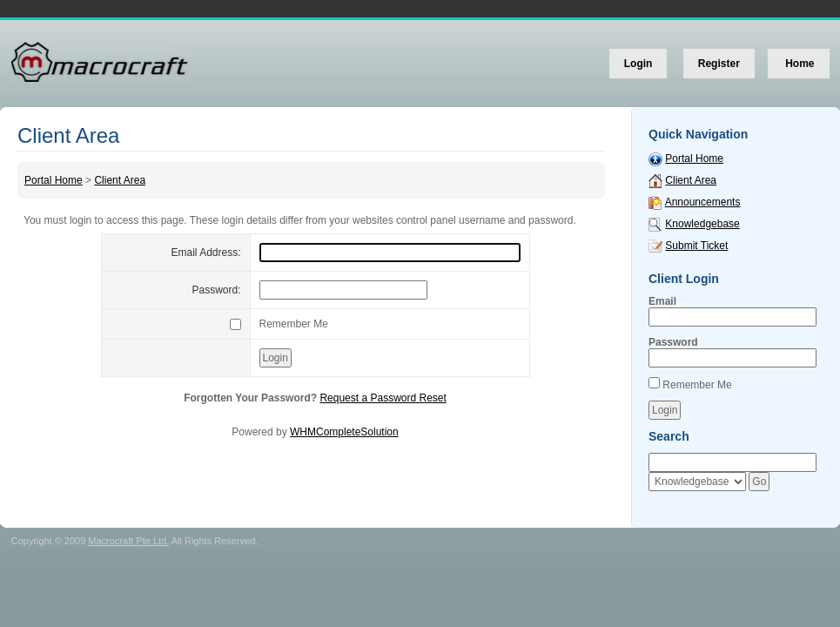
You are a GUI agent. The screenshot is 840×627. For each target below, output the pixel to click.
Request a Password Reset (383, 398)
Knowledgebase (702, 224)
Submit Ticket (696, 246)
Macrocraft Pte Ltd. (128, 541)
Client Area (120, 180)
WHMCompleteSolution (344, 432)
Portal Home (54, 180)
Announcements (703, 202)
